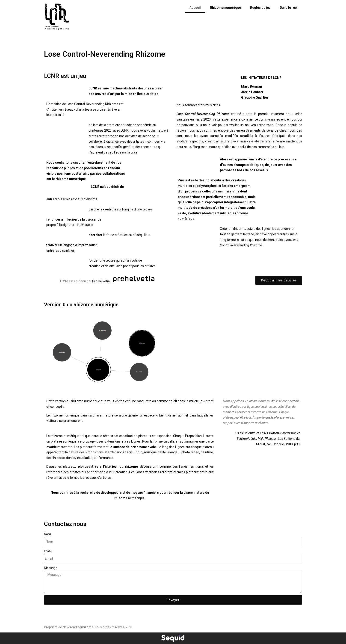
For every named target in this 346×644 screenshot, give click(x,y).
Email (48, 551)
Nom (47, 534)
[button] (279, 280)
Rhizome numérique (225, 8)
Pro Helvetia (101, 281)
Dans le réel (289, 8)
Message (51, 568)
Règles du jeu (260, 8)
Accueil (195, 8)
